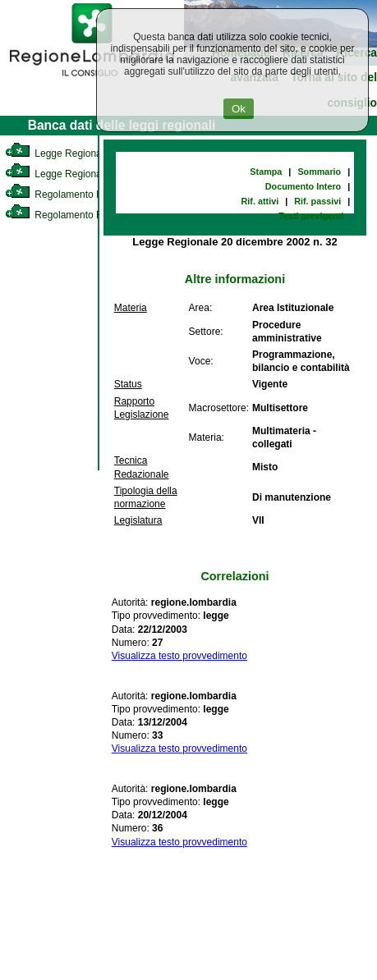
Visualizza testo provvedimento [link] (179, 656)
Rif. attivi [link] (260, 201)
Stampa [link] (266, 172)
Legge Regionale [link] (57, 153)
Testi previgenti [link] (311, 216)
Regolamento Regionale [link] (73, 215)
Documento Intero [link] (303, 186)
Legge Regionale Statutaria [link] (80, 174)
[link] (92, 79)
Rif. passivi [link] (317, 201)
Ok (239, 109)
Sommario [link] (319, 172)
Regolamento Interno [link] (66, 195)
